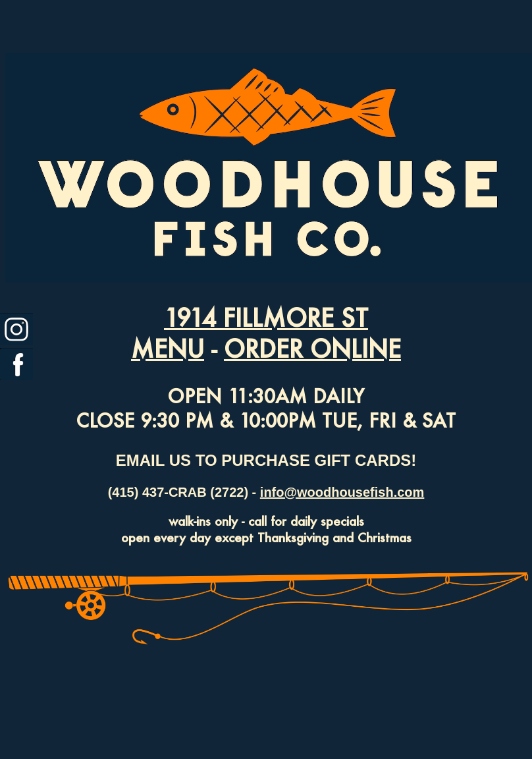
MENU (168, 349)
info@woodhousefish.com (342, 492)
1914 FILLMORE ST (266, 318)
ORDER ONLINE (312, 349)
